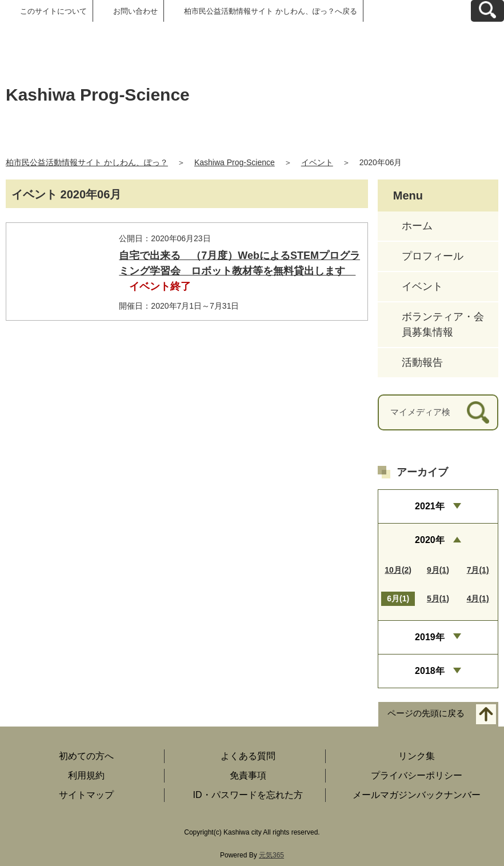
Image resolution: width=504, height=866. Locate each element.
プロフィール (433, 256)
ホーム (417, 226)
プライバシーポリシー (417, 775)
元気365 (271, 855)
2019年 (430, 637)
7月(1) (478, 570)
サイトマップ (86, 795)
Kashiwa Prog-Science (235, 162)
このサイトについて (53, 11)
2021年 (430, 506)
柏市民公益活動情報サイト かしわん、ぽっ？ (87, 162)
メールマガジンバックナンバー (417, 795)
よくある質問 (248, 756)
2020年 (430, 540)
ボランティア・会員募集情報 (443, 324)
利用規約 (86, 775)
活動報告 (422, 362)
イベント (317, 162)
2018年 (430, 671)
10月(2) (398, 570)
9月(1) (438, 570)
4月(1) (478, 598)
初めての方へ (86, 756)
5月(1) (438, 598)
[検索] (478, 412)
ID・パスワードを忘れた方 (248, 795)
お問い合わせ (135, 11)
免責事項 (248, 775)
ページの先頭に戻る (426, 714)
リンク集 (417, 756)
